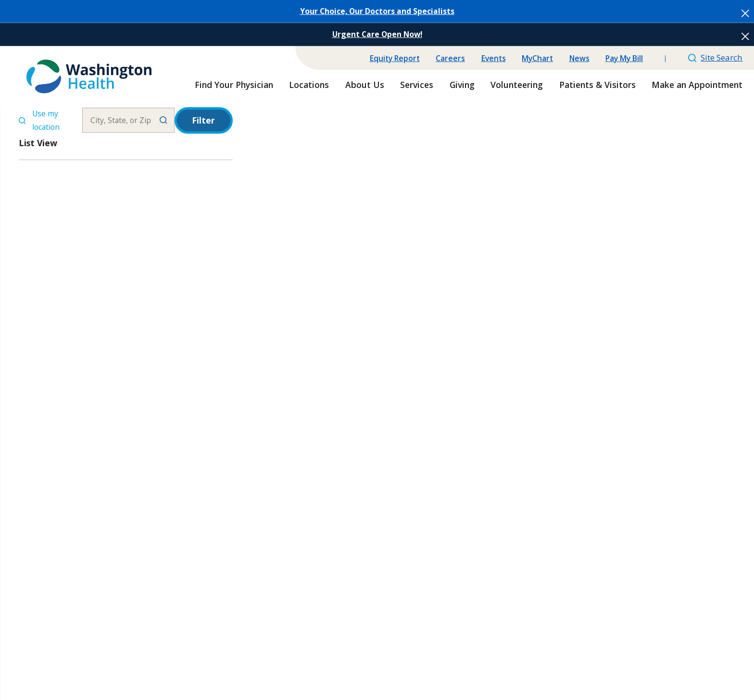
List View (38, 143)
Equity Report (395, 58)
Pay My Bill (624, 58)
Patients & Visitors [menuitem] (597, 85)
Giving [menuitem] (462, 85)
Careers (450, 58)
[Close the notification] (745, 13)
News (579, 58)
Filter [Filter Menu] (203, 120)
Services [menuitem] (417, 85)
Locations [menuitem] (309, 85)
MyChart (537, 58)
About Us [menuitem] (365, 85)
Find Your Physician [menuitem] (234, 85)
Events (494, 58)
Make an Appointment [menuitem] (697, 85)
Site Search (716, 57)
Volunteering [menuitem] (517, 85)
